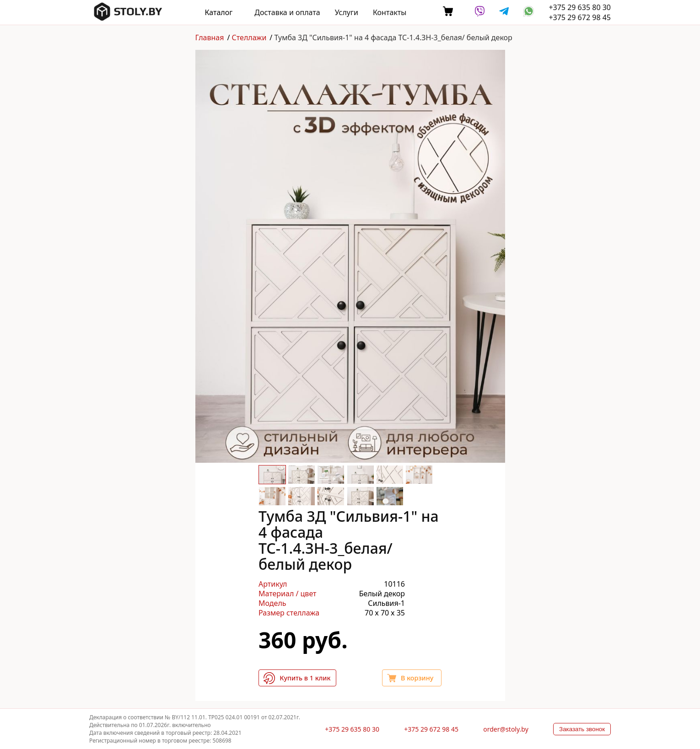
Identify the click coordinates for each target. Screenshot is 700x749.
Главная (210, 37)
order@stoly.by (506, 729)
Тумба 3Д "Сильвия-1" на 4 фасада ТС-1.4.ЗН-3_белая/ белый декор (393, 37)
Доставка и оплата (287, 12)
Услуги (347, 12)
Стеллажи (249, 37)
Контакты (390, 12)
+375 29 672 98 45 (580, 17)
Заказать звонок (582, 729)
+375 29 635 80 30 (580, 7)
